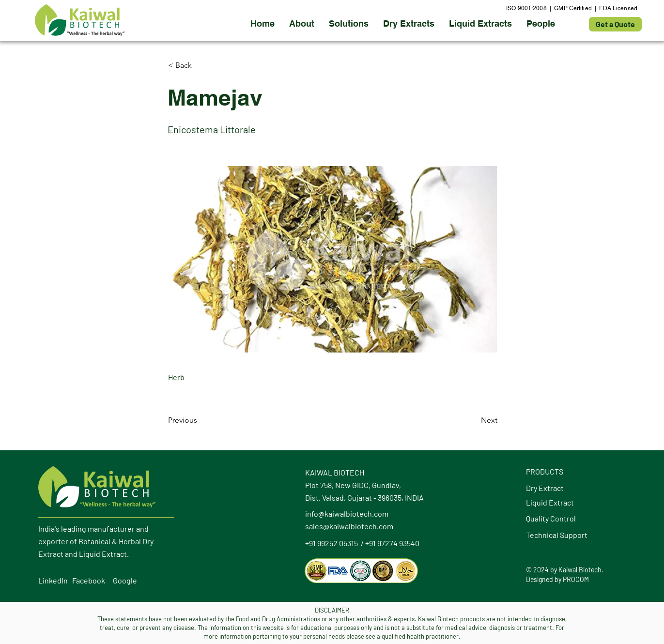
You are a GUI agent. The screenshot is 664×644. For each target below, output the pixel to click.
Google (125, 580)
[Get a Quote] (615, 24)
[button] (409, 24)
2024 (541, 570)
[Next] (473, 420)
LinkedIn (53, 580)
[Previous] (200, 420)
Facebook (89, 580)
